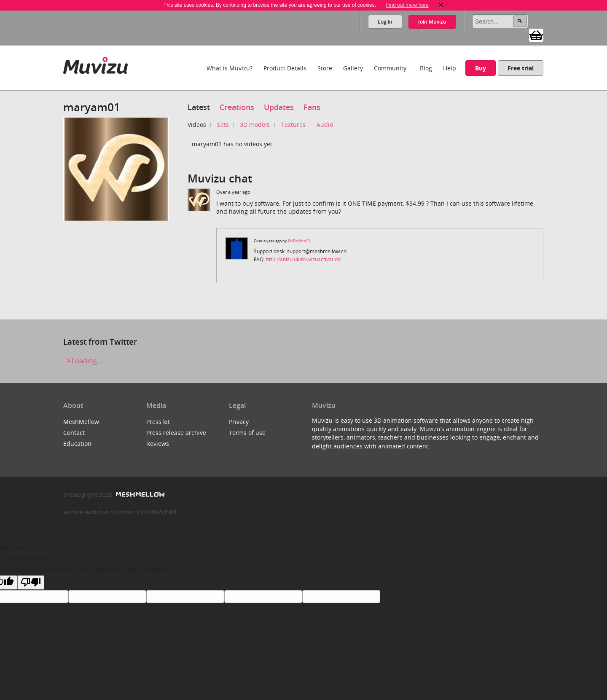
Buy (481, 68)
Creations (237, 107)
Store (325, 68)
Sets (223, 125)
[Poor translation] (31, 582)
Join (432, 22)
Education (77, 444)
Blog (426, 68)
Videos (197, 125)
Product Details (285, 68)
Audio (325, 125)
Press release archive (176, 433)
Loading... (83, 361)
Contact (74, 433)
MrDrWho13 (299, 241)
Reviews (158, 444)
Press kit (158, 422)
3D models (255, 125)
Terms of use (247, 433)
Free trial (521, 68)
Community (390, 68)
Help (450, 68)
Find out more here (407, 5)
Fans (312, 107)
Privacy (239, 422)
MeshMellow (81, 422)
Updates (279, 107)
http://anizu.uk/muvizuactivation (303, 259)
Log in (385, 22)
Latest (199, 107)
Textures (293, 125)
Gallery (353, 68)
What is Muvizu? (230, 68)
